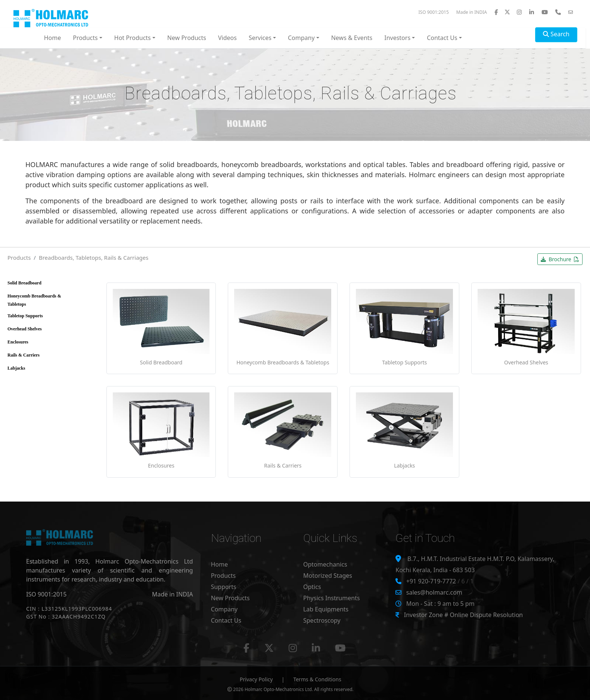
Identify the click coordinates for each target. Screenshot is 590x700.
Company (224, 609)
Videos (227, 38)
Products (19, 258)
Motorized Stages (328, 576)
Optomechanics (325, 564)
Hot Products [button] (133, 38)
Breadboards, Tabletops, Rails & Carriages (94, 258)
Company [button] (301, 38)
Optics (312, 587)
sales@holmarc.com (434, 592)
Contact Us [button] (442, 38)
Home (53, 38)
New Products (187, 38)
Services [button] (260, 38)
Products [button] (85, 38)
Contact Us (226, 620)
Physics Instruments (332, 598)
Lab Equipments (326, 609)
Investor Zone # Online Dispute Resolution (463, 615)
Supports (224, 587)
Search (556, 34)
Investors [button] (397, 38)
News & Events (352, 38)
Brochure (560, 259)
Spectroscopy (322, 620)
